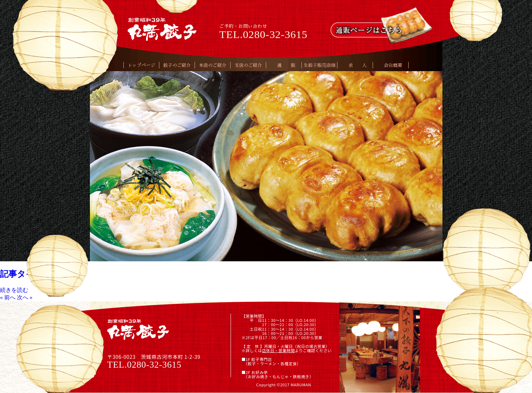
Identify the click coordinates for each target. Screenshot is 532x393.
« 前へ (8, 297)
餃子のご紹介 (177, 65)
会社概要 (393, 65)
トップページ (141, 65)
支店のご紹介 (248, 65)
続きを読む (14, 290)
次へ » (25, 297)
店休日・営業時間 (278, 350)
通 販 (286, 65)
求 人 (357, 65)
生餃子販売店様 (320, 65)
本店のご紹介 (213, 65)
